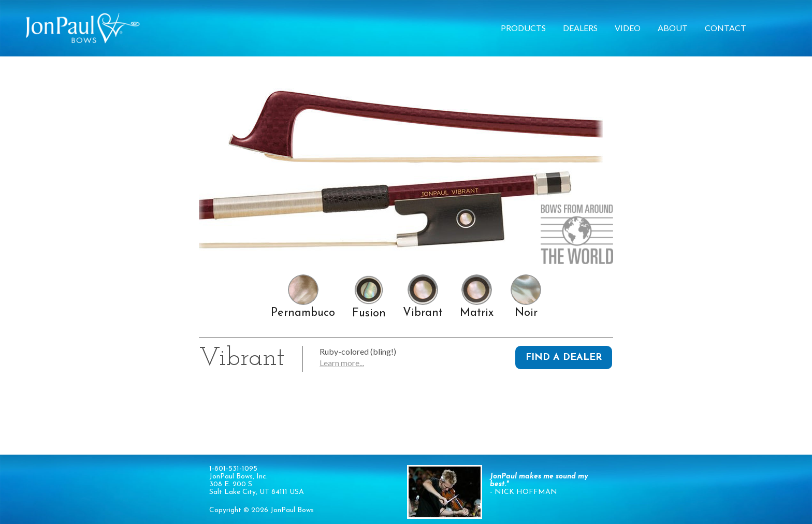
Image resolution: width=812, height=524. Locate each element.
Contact (726, 28)
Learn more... (342, 363)
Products (523, 28)
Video (628, 28)
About (673, 28)
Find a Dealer (564, 358)
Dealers (580, 28)
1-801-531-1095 (233, 469)
